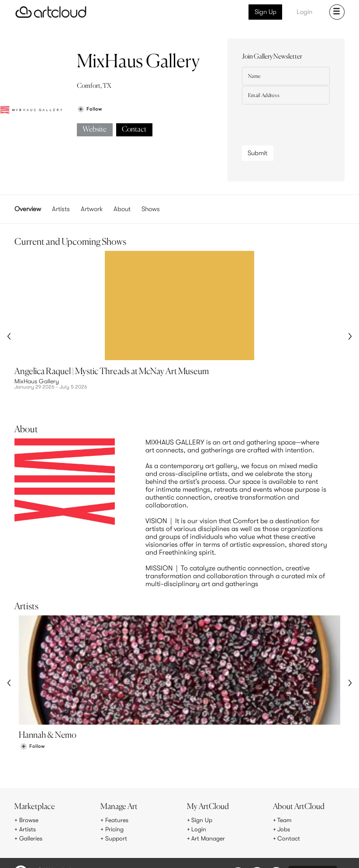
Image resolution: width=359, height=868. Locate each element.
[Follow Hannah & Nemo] (32, 716)
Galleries (31, 808)
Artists (61, 209)
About (122, 209)
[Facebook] (276, 844)
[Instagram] (237, 844)
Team (285, 789)
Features (117, 789)
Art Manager (208, 808)
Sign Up (266, 12)
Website (95, 130)
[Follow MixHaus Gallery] (90, 109)
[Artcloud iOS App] (313, 844)
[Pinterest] (256, 844)
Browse (29, 789)
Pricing (114, 799)
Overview (28, 209)
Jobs (284, 799)
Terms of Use (52, 843)
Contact (134, 130)
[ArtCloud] (51, 12)
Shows (151, 209)
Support (116, 808)
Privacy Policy (84, 843)
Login (304, 12)
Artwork (92, 209)
